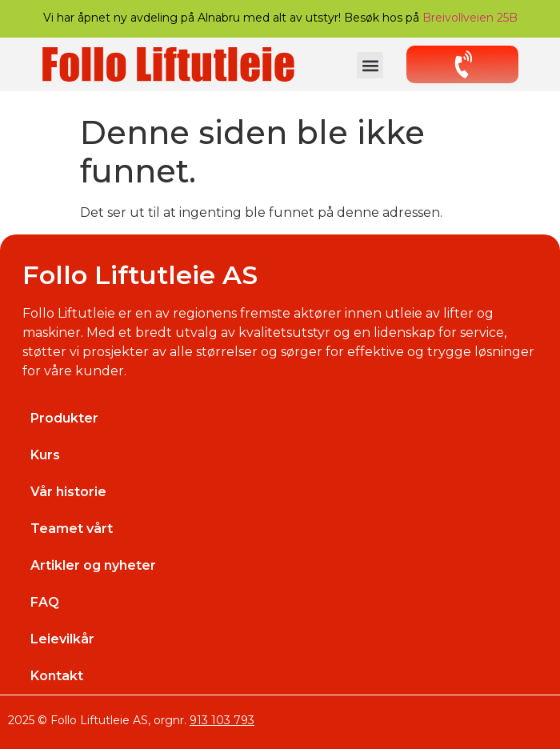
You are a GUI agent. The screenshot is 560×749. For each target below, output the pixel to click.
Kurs (45, 455)
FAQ (45, 602)
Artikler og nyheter (93, 565)
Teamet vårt (72, 529)
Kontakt (57, 676)
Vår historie (68, 492)
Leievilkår (62, 639)
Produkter (64, 418)
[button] (370, 65)
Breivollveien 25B (470, 18)
